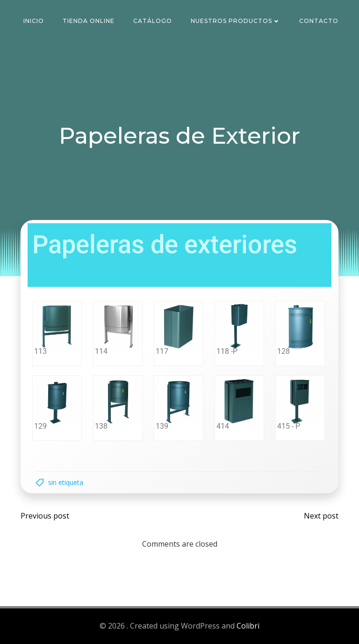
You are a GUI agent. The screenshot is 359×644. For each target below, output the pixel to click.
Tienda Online (89, 21)
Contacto (319, 21)
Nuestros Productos (236, 21)
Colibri (248, 626)
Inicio (34, 21)
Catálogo (153, 21)
